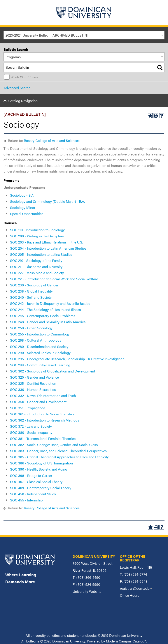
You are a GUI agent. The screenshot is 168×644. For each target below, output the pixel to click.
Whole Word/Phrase (24, 77)
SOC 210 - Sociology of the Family (36, 260)
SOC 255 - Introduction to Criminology (40, 334)
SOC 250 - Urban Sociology (31, 328)
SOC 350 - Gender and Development (38, 402)
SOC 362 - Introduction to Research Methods (45, 420)
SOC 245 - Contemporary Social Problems (43, 316)
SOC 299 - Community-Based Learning (40, 365)
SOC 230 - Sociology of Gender (34, 285)
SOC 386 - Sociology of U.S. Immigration (41, 463)
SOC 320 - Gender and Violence (34, 377)
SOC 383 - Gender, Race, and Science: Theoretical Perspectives (58, 451)
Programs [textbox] (13, 57)
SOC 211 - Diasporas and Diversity (36, 267)
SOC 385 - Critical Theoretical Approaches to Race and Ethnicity (59, 457)
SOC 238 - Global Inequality (31, 291)
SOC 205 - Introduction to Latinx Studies (41, 254)
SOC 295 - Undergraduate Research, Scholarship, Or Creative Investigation (67, 359)
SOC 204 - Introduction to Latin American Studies (48, 248)
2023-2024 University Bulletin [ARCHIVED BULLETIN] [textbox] (47, 35)
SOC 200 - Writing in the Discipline (37, 236)
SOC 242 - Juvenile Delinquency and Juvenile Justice (50, 303)
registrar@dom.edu (136, 588)
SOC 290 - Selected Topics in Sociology (40, 353)
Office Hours (130, 595)
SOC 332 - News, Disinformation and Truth (43, 396)
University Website (87, 591)
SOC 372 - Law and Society (31, 426)
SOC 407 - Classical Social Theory (36, 482)
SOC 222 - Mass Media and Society (37, 273)
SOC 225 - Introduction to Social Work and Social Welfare (54, 279)
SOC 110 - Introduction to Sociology (37, 230)
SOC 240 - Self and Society (31, 297)
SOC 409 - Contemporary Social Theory (41, 488)
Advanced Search (17, 88)
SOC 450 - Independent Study (33, 494)
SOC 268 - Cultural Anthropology (36, 340)
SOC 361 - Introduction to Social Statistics (42, 414)
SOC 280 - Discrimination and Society (39, 347)
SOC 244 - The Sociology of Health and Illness (45, 310)
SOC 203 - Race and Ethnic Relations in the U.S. (46, 242)
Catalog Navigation (23, 101)
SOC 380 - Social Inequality (31, 432)
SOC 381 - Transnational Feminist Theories (43, 438)
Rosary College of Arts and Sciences (52, 140)
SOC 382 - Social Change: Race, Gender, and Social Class (54, 445)
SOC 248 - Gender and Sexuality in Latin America (48, 322)
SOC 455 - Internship (26, 500)
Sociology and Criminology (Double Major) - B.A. (47, 201)
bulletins (33, 641)
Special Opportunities (27, 214)
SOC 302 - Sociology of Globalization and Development (53, 371)
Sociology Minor (23, 207)
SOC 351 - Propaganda (28, 408)
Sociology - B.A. (22, 195)
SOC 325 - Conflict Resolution (33, 383)
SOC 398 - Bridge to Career (31, 476)
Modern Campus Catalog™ (126, 641)
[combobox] (84, 35)
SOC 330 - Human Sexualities (33, 389)
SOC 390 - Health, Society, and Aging (39, 469)
